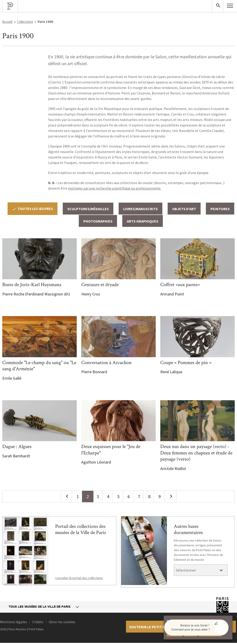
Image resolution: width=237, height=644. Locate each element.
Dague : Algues (17, 447)
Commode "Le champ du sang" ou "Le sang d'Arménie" (39, 366)
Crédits (38, 622)
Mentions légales (14, 622)
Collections (25, 22)
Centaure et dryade (100, 285)
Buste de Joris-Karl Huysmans (32, 285)
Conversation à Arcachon (106, 363)
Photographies (98, 221)
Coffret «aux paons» (180, 285)
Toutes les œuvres (33, 209)
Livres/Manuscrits (140, 209)
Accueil (7, 22)
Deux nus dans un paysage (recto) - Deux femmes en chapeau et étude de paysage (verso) (196, 453)
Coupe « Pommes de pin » (186, 363)
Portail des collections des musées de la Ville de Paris (81, 530)
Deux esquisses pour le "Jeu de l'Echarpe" (111, 450)
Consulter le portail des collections (79, 578)
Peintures (220, 209)
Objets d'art (184, 209)
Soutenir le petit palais (151, 627)
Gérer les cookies (62, 622)
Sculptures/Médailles (88, 209)
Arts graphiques (143, 221)
